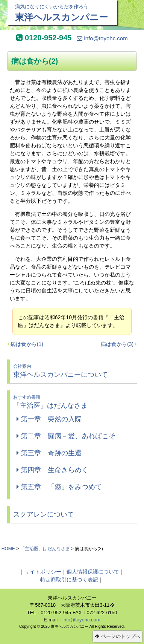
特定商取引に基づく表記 (69, 580)
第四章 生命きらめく (52, 470)
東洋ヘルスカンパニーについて (73, 371)
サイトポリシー (43, 572)
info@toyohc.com (102, 38)
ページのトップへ (117, 636)
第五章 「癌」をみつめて (59, 487)
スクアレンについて (44, 514)
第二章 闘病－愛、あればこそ (66, 436)
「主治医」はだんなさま (73, 402)
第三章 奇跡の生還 (49, 453)
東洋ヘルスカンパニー (62, 13)
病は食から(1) (27, 344)
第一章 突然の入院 (49, 419)
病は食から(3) (117, 344)
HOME (8, 549)
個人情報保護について (93, 572)
